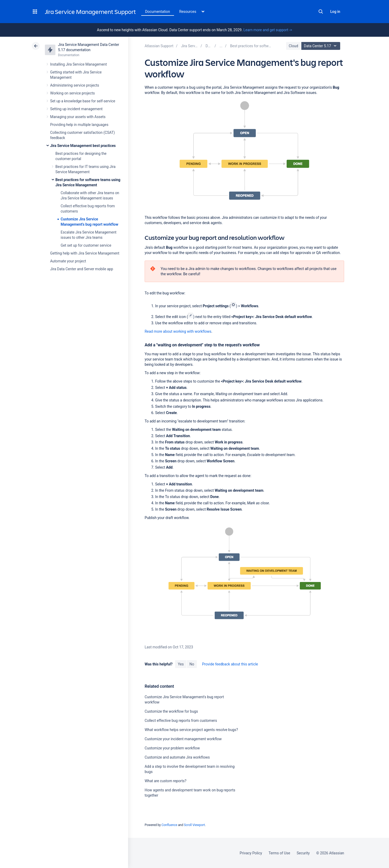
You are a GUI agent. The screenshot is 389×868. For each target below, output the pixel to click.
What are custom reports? (165, 781)
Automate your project (68, 261)
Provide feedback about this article (230, 664)
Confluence (169, 825)
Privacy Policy (251, 853)
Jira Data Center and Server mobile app (82, 269)
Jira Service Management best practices (83, 146)
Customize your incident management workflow (183, 739)
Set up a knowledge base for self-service (83, 101)
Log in (335, 12)
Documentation (158, 12)
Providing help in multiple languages (79, 125)
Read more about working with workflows (178, 331)
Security (303, 853)
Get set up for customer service (86, 245)
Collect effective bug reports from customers (181, 721)
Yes (181, 664)
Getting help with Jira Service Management (85, 253)
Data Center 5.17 (321, 46)
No (192, 664)
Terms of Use (279, 853)
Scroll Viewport (194, 825)
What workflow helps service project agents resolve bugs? (191, 730)
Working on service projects (72, 93)
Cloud (293, 46)
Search (321, 12)
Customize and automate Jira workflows (177, 757)
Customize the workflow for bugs (171, 711)
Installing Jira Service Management (78, 64)
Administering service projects (75, 85)
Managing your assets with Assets (78, 117)
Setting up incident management (76, 109)
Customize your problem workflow (172, 748)
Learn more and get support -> (268, 30)
